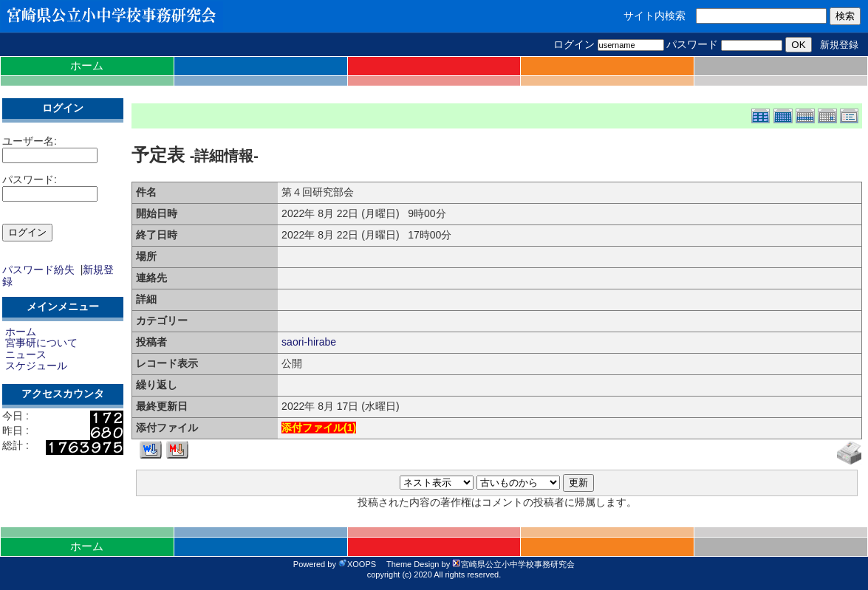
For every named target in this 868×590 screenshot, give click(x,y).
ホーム (87, 65)
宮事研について (41, 343)
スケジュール (36, 366)
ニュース (26, 354)
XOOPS (357, 564)
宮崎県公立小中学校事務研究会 (513, 564)
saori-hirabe (309, 342)
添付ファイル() (319, 428)
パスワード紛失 (38, 270)
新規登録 (839, 45)
